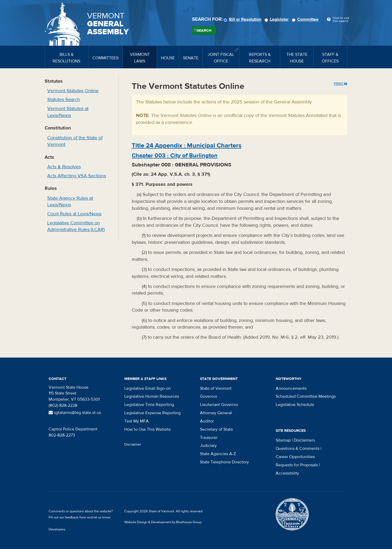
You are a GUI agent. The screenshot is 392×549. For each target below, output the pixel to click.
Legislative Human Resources (152, 396)
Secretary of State (216, 429)
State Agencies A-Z (218, 454)
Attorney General (216, 413)
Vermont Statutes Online (73, 91)
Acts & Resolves (64, 167)
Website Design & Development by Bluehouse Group (163, 522)
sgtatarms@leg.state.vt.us (75, 413)
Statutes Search (64, 100)
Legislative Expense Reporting (152, 413)
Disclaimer (133, 445)
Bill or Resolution (243, 19)
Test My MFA (137, 421)
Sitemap (283, 440)
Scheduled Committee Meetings (306, 396)
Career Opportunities (295, 457)
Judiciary (208, 446)
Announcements (291, 388)
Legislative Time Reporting (149, 405)
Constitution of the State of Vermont (75, 141)
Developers (57, 529)
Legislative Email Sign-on (148, 388)
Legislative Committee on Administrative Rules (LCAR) (76, 226)
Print (340, 84)
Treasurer (209, 438)
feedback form (76, 517)
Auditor (207, 421)
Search (204, 31)
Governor (209, 396)
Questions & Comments (298, 449)
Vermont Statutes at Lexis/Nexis (68, 112)
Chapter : (175, 156)
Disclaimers (304, 440)
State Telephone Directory (224, 462)
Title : (187, 146)
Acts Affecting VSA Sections (77, 176)
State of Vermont (216, 388)
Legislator (277, 19)
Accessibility (287, 473)
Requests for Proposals (297, 465)
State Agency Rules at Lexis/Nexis (70, 202)
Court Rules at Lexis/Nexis (74, 214)
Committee (306, 19)
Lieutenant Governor (219, 405)
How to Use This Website (148, 429)
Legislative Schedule (295, 405)
